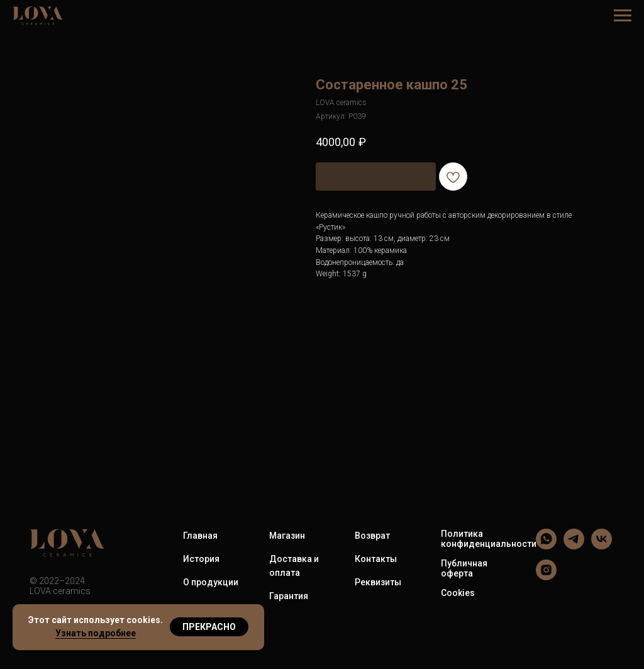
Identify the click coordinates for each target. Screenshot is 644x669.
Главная (200, 536)
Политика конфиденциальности (489, 539)
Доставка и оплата (294, 566)
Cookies (458, 593)
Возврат (372, 536)
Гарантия (289, 596)
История (201, 559)
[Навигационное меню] (623, 16)
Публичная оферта (464, 568)
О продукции (211, 582)
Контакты (376, 559)
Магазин (287, 536)
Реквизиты (378, 582)
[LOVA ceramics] (546, 546)
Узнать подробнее (96, 633)
